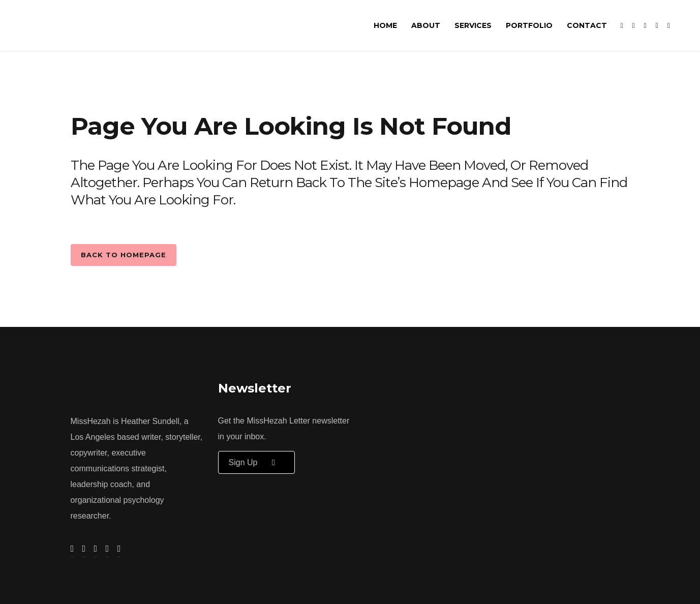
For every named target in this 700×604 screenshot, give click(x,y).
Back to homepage (124, 255)
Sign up (257, 462)
